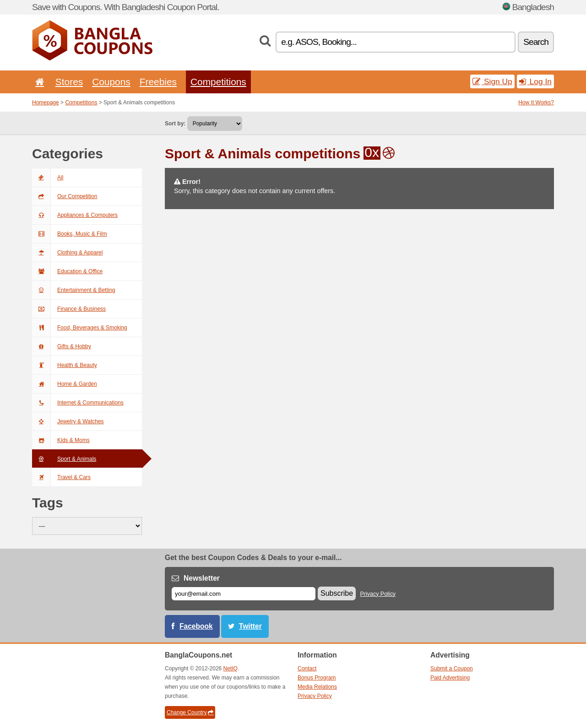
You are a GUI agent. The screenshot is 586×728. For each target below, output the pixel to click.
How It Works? (536, 102)
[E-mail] (244, 594)
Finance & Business (69, 309)
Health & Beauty (65, 365)
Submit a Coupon (452, 669)
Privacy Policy (378, 594)
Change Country (190, 712)
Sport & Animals (64, 459)
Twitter (250, 626)
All (48, 178)
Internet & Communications (78, 403)
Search (536, 42)
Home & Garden (65, 384)
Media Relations (317, 687)
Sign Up (492, 81)
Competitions (218, 82)
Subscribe (337, 593)
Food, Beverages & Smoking (80, 328)
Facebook (196, 626)
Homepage (46, 102)
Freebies (158, 82)
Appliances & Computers (75, 215)
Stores (69, 82)
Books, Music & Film (70, 234)
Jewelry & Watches (68, 421)
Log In (535, 81)
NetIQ (231, 669)
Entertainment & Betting (74, 290)
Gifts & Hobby (62, 346)
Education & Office (67, 271)
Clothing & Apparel (67, 253)
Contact (307, 669)
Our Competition (65, 196)
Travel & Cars (61, 477)
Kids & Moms (61, 440)
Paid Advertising (450, 678)
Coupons (111, 82)
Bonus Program (317, 678)
